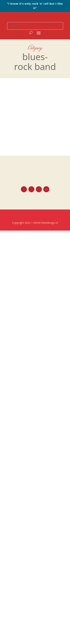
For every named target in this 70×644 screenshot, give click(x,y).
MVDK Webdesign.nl (46, 223)
